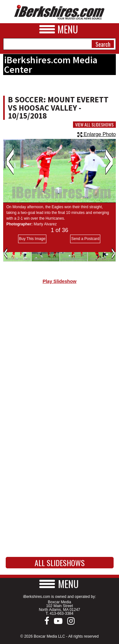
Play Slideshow (60, 281)
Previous (10, 161)
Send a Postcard (85, 239)
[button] (60, 584)
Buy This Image (32, 239)
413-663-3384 (61, 613)
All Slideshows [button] (60, 563)
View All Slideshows (94, 125)
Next (109, 161)
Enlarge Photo (97, 134)
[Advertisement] (60, 358)
